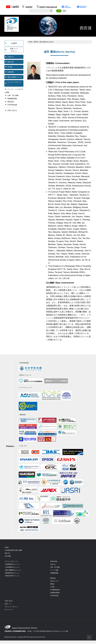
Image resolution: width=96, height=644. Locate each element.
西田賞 (36, 42)
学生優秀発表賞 (55, 590)
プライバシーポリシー (11, 607)
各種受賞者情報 (55, 593)
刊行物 (10, 67)
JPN (59, 11)
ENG (64, 11)
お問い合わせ (12, 111)
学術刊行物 (54, 562)
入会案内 (14, 44)
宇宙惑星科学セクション (12, 565)
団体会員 (11, 102)
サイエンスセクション (15, 84)
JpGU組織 (8, 556)
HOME (30, 42)
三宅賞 (52, 587)
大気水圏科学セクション (12, 568)
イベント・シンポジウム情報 (14, 91)
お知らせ (11, 57)
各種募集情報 (12, 99)
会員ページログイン (14, 50)
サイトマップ (9, 610)
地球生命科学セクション (12, 576)
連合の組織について (15, 77)
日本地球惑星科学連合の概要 (13, 551)
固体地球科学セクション (12, 573)
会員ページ (8, 604)
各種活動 (11, 72)
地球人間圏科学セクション (13, 570)
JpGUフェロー (55, 582)
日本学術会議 (12, 105)
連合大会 (11, 62)
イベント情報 (54, 570)
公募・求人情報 (13, 96)
